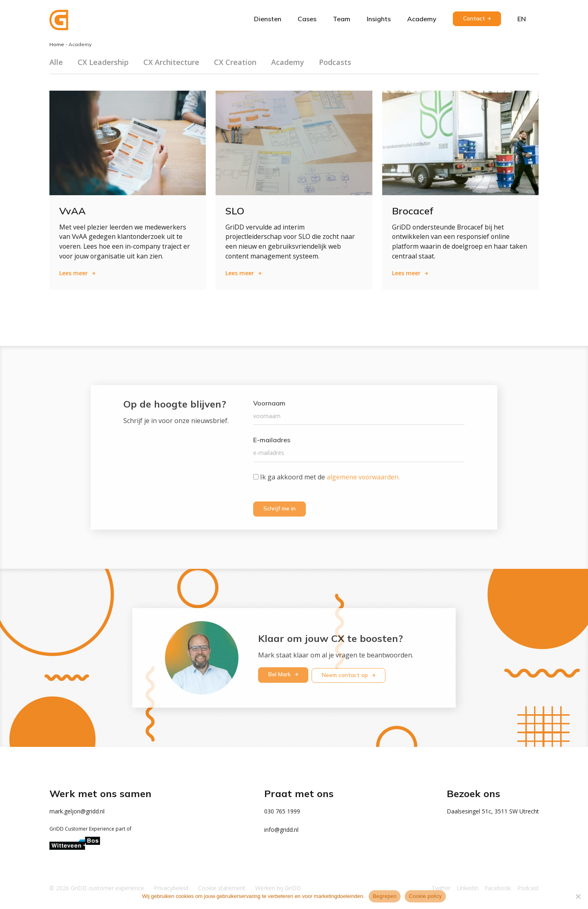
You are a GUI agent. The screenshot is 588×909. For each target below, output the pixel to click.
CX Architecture (171, 62)
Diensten (268, 19)
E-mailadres (272, 440)
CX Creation (235, 62)
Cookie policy (425, 896)
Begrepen (385, 896)
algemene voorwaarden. (364, 477)
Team (342, 19)
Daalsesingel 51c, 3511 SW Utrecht (493, 811)
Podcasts (335, 62)
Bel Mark (280, 674)
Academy (422, 19)
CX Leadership (103, 62)
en (522, 19)
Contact (474, 18)
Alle (56, 62)
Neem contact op (346, 674)
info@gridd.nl (281, 829)
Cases (307, 19)
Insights (379, 19)
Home (57, 44)
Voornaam (269, 403)
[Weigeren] (578, 896)
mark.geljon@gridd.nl (77, 811)
